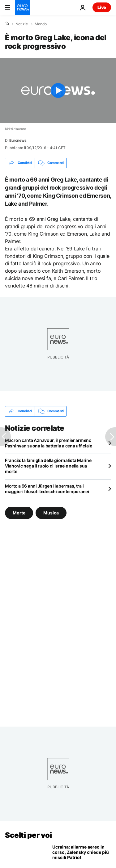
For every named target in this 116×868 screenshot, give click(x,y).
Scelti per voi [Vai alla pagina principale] (28, 835)
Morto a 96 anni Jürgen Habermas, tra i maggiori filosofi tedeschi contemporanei (47, 489)
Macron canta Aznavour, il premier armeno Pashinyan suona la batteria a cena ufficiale (49, 443)
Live (102, 7)
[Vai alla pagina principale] (22, 7)
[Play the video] (58, 91)
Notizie (22, 24)
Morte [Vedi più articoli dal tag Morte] (19, 513)
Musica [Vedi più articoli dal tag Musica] (51, 513)
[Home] (7, 24)
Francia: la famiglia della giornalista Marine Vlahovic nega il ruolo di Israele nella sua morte (48, 466)
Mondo (41, 24)
